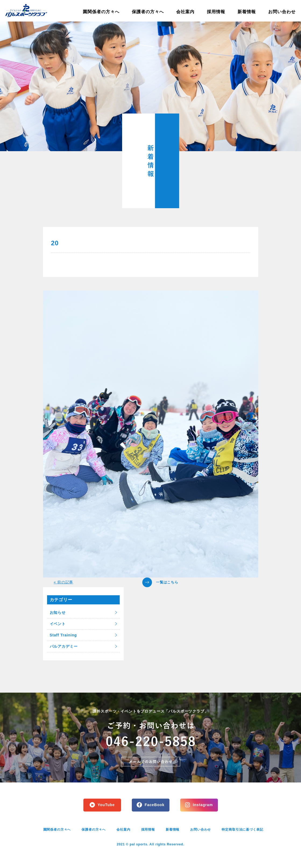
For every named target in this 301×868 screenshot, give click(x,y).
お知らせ (58, 612)
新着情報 (247, 12)
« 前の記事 (64, 582)
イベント (58, 624)
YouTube (106, 805)
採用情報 (216, 12)
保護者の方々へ (148, 12)
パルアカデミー (64, 646)
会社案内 (185, 12)
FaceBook (155, 805)
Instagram (203, 805)
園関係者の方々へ (101, 12)
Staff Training (63, 635)
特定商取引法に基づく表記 (242, 830)
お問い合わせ (282, 12)
